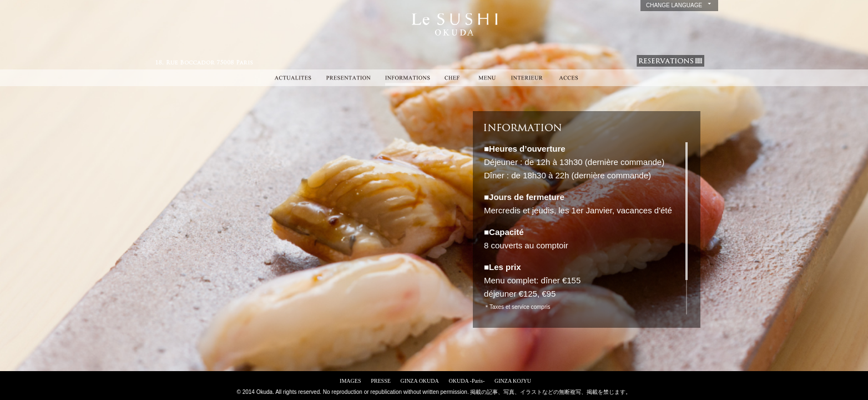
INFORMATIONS (408, 78)
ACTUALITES (293, 78)
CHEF (454, 78)
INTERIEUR (527, 78)
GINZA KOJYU (513, 381)
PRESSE (381, 381)
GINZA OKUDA (420, 381)
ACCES (569, 78)
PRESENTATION (348, 78)
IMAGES (350, 381)
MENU (487, 78)
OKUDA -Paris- (467, 381)
